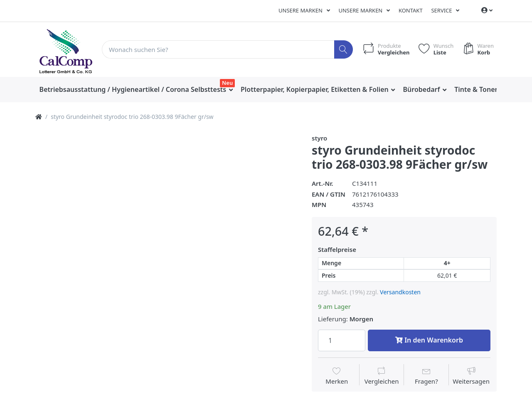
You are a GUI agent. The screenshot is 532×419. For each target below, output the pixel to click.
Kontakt (411, 10)
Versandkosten (400, 292)
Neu (227, 83)
